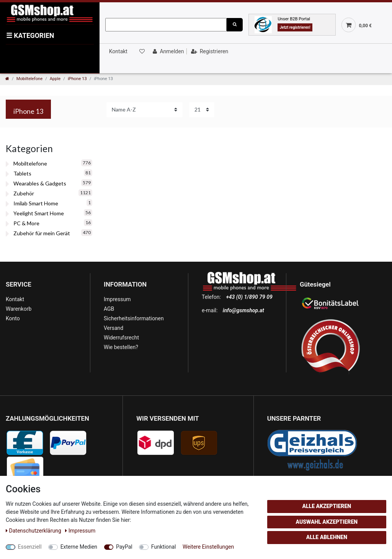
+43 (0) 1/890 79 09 (249, 297)
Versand (114, 328)
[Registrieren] (209, 51)
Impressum (117, 299)
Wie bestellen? (121, 347)
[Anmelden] (167, 51)
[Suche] (235, 25)
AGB (109, 309)
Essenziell (30, 547)
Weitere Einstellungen (208, 547)
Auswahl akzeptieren (327, 522)
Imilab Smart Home (36, 203)
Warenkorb (19, 309)
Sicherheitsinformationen (134, 318)
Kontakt (118, 51)
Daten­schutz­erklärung (34, 531)
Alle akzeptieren (327, 506)
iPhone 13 (77, 79)
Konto (13, 318)
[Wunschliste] (141, 51)
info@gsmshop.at (243, 310)
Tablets (22, 173)
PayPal (124, 547)
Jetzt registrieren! (295, 27)
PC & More (26, 223)
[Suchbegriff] (166, 25)
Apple (55, 79)
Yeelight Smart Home (39, 213)
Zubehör (24, 193)
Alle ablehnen (327, 537)
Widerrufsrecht (121, 338)
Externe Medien (79, 547)
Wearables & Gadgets (40, 183)
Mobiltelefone (30, 79)
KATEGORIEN (30, 36)
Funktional (164, 547)
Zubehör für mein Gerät (42, 233)
